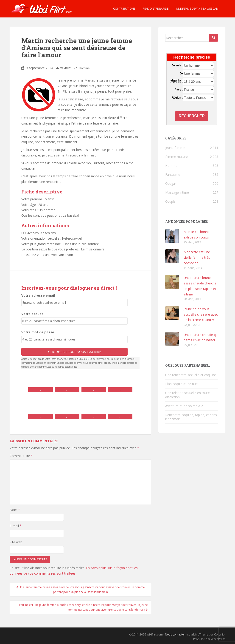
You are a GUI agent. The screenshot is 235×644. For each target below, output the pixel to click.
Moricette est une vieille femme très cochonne (197, 257)
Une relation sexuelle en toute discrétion (187, 395)
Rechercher (192, 116)
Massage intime (177, 192)
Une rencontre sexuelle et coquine (191, 375)
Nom (15, 510)
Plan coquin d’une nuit (181, 384)
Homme (84, 68)
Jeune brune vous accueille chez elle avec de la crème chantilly (201, 314)
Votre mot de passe (38, 332)
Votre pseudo (32, 314)
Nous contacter (175, 634)
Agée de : (176, 82)
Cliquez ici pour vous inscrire (75, 352)
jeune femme (175, 148)
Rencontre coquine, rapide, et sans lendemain (191, 417)
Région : (177, 98)
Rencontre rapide (155, 9)
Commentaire (21, 456)
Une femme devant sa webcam (197, 9)
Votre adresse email (38, 295)
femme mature (176, 157)
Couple (170, 201)
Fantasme (173, 174)
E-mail (16, 526)
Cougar (171, 183)
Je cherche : (177, 74)
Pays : (179, 90)
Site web (16, 542)
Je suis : (177, 65)
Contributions (124, 9)
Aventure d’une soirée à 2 (184, 406)
